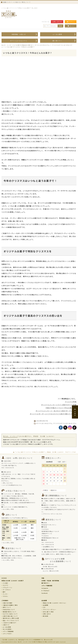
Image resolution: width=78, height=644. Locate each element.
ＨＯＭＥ (4, 578)
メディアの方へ (7, 634)
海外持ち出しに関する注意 (11, 618)
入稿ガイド (6, 625)
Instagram (45, 588)
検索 (61, 26)
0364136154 (50, 542)
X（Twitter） (46, 591)
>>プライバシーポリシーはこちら (52, 514)
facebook (45, 593)
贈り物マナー (57, 41)
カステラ (5, 585)
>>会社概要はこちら (48, 547)
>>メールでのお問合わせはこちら (12, 485)
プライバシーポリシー (50, 610)
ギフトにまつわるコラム (19, 41)
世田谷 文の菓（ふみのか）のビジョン (54, 603)
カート (71, 26)
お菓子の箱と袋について (10, 616)
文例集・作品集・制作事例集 (50, 581)
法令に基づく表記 (48, 612)
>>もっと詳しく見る (8, 509)
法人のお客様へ (7, 629)
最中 (4, 592)
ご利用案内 (5, 601)
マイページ (46, 22)
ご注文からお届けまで (9, 623)
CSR (44, 607)
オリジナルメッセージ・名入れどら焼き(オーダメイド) (56, 411)
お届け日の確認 (7, 603)
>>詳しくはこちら (7, 483)
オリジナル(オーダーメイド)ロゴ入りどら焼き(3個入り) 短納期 (53, 414)
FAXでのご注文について (10, 614)
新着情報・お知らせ (19, 34)
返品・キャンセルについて (11, 621)
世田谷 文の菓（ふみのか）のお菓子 (13, 581)
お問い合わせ (57, 22)
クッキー (5, 594)
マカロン (5, 596)
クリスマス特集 (71, 402)
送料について (7, 607)
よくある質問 (57, 34)
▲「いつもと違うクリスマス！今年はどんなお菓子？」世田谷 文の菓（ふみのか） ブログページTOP (44, 452)
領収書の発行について (9, 612)
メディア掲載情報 (47, 586)
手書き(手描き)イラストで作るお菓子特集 (61, 408)
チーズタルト (7, 590)
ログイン (71, 22)
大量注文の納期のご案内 (10, 605)
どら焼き (5, 583)
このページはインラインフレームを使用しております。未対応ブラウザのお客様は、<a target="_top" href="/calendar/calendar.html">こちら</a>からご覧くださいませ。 (55, 474)
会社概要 (44, 601)
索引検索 (45, 616)
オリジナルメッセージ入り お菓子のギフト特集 (59, 405)
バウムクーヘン (7, 588)
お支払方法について (9, 610)
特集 (43, 578)
